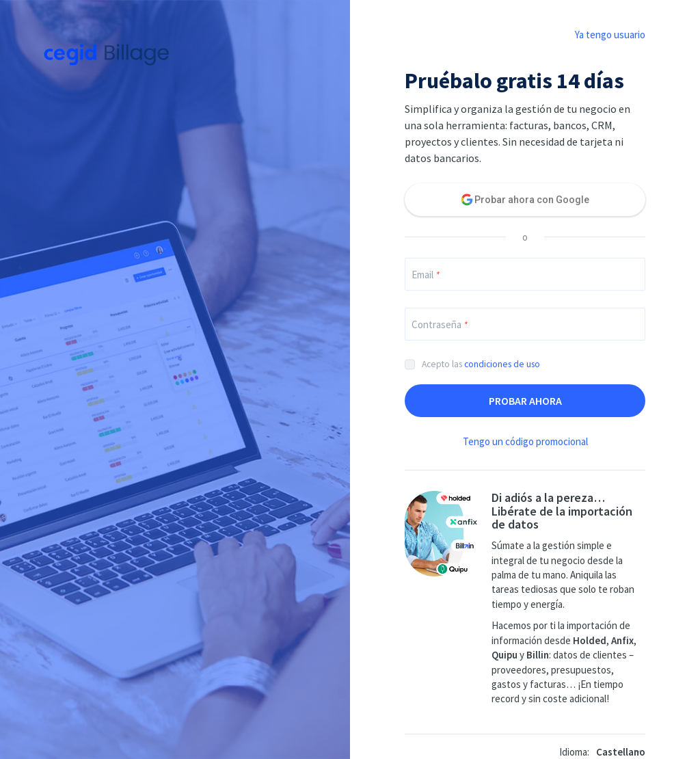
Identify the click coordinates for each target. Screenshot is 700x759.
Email (425, 275)
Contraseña (439, 324)
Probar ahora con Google (532, 200)
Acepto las (481, 364)
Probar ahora (525, 401)
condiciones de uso (502, 364)
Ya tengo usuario (610, 35)
